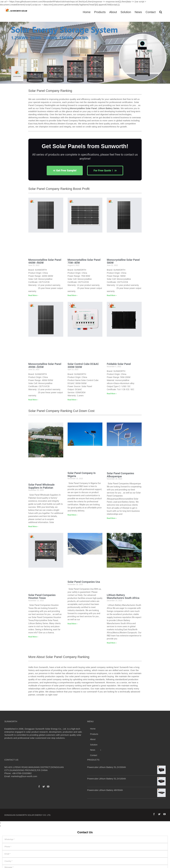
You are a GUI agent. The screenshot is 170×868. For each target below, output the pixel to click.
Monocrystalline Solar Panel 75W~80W (84, 261)
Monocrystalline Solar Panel (83, 108)
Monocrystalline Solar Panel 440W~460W (45, 261)
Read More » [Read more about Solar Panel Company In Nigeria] (72, 515)
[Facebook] (39, 787)
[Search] (161, 12)
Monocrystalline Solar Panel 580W (123, 261)
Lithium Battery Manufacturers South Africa (123, 597)
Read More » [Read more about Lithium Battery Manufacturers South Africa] (112, 643)
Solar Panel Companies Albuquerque (120, 475)
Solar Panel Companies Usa (84, 582)
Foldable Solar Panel (119, 364)
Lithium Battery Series (109, 108)
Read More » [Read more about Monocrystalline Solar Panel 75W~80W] (72, 295)
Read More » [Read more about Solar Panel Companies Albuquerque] (112, 518)
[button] (3, 54)
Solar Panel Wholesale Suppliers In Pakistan (41, 486)
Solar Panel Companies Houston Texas (42, 597)
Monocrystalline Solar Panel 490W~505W (45, 365)
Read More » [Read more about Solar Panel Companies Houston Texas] (33, 637)
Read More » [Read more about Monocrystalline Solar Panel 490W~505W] (33, 400)
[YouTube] (48, 787)
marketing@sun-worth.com (24, 776)
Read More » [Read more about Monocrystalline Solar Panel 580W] (112, 295)
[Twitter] (44, 787)
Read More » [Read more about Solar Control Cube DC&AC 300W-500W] (72, 400)
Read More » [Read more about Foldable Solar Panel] (112, 394)
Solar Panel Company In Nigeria (82, 475)
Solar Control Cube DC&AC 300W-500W (83, 365)
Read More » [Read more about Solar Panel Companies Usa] (72, 624)
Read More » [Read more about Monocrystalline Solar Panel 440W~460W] (33, 295)
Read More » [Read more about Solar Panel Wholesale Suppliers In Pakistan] (33, 527)
